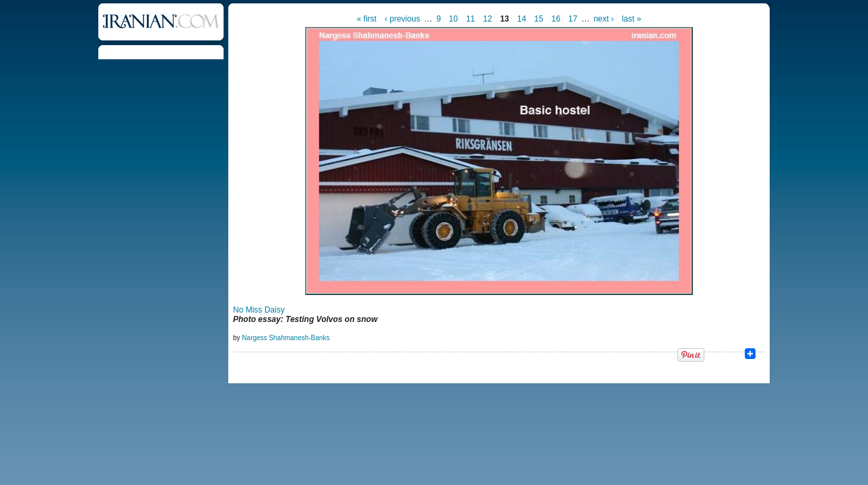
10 (454, 19)
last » (631, 19)
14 (522, 19)
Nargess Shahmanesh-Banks (286, 338)
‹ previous (402, 19)
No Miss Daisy (259, 310)
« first (367, 19)
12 (487, 19)
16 (556, 19)
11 (470, 19)
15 (538, 19)
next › (603, 19)
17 (573, 19)
